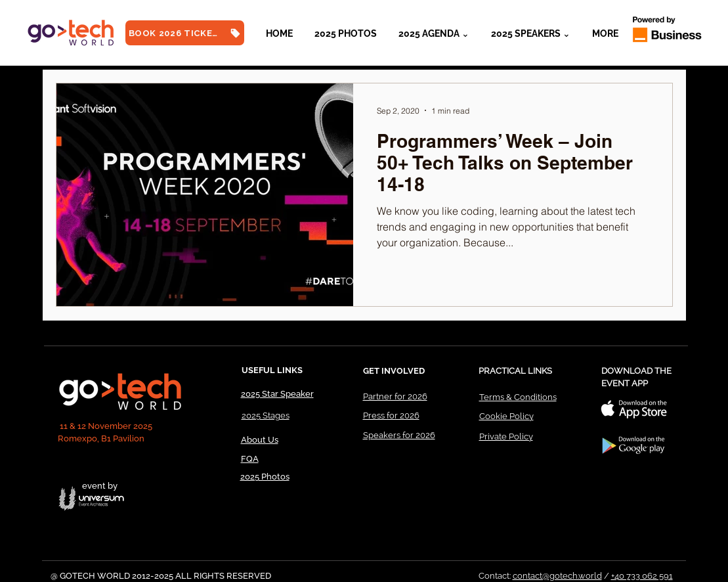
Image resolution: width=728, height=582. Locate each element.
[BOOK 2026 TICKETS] (185, 33)
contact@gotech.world (557, 576)
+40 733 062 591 (642, 576)
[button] (531, 34)
